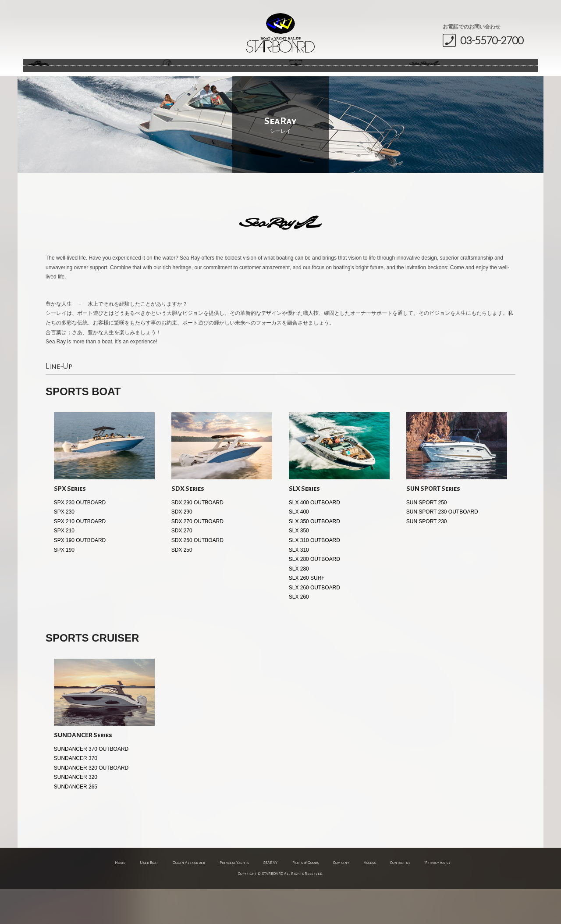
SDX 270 (182, 566)
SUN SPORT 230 (427, 557)
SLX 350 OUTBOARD (314, 557)
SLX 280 (299, 604)
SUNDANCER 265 (76, 822)
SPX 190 (64, 585)
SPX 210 (64, 566)
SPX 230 (64, 547)
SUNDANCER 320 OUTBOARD (91, 803)
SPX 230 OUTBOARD (80, 538)
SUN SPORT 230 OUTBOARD (442, 547)
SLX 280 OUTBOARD (314, 594)
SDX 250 (182, 585)
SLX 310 (299, 585)
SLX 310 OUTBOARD (314, 575)
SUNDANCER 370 (76, 793)
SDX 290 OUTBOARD (197, 538)
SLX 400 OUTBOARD (314, 538)
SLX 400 (299, 547)
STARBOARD (280, 33)
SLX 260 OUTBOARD (314, 623)
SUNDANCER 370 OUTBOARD (91, 784)
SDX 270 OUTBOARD (197, 557)
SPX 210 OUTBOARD (80, 557)
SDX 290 (182, 547)
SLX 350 (299, 566)
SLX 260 (299, 632)
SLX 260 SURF (307, 613)
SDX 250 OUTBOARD (197, 575)
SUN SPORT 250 (427, 538)
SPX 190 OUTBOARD (80, 575)
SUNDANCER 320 (76, 812)
